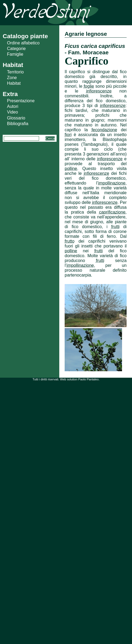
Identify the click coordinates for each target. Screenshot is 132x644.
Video (13, 112)
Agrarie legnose (86, 34)
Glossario (16, 118)
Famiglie (15, 54)
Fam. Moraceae (88, 52)
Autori (13, 106)
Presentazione (21, 101)
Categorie (16, 49)
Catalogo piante (25, 36)
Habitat (14, 83)
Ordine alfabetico (23, 43)
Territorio (15, 72)
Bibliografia (18, 124)
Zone (12, 78)
